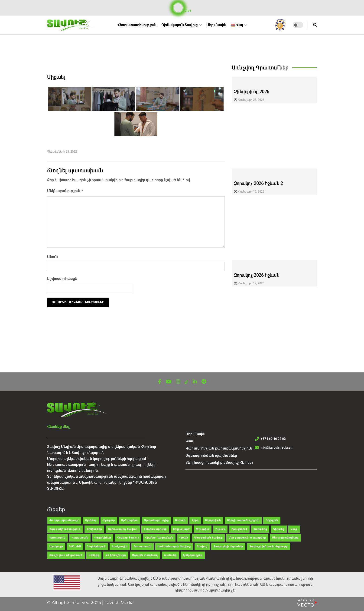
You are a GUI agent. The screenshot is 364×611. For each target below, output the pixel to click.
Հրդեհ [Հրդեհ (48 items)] (184, 538)
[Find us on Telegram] (204, 382)
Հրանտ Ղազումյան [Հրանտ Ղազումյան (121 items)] (159, 538)
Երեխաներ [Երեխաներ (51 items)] (94, 529)
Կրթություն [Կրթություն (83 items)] (57, 538)
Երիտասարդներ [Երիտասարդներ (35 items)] (155, 529)
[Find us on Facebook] (160, 382)
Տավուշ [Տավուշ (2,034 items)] (202, 547)
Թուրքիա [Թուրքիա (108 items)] (203, 529)
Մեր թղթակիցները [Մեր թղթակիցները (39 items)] (285, 538)
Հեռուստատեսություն (137, 25)
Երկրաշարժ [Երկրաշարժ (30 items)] (181, 529)
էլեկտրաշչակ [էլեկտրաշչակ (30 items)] (193, 555)
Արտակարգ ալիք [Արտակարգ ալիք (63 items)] (156, 520)
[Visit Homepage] (72, 25)
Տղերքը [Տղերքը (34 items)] (94, 555)
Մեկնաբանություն (65, 190)
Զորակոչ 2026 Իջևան (257, 275)
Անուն (52, 256)
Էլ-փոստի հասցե (62, 278)
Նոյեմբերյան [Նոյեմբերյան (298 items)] (96, 547)
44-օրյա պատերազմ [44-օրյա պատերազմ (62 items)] (64, 520)
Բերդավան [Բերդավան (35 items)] (213, 520)
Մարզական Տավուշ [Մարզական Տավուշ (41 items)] (208, 538)
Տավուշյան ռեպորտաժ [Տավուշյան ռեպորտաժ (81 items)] (66, 555)
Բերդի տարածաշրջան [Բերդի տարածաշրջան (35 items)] (243, 520)
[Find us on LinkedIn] (195, 382)
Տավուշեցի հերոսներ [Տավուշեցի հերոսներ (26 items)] (228, 547)
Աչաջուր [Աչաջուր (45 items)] (109, 520)
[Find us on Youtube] (169, 382)
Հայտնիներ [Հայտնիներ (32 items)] (103, 538)
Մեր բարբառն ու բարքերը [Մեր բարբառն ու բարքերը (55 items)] (247, 538)
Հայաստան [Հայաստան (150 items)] (80, 538)
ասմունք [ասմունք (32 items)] (170, 555)
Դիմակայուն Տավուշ (179, 25)
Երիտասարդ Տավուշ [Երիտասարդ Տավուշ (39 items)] (123, 529)
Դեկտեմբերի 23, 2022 (62, 152)
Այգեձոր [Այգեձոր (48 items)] (91, 520)
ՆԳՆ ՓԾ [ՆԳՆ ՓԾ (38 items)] (75, 547)
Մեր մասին (216, 25)
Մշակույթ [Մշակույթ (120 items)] (56, 547)
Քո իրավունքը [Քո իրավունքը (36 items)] (116, 555)
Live (182, 8)
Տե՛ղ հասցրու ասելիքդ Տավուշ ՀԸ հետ (219, 462)
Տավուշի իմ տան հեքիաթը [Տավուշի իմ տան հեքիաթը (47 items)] (268, 547)
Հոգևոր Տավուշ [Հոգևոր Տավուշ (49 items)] (128, 538)
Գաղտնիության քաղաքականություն (219, 448)
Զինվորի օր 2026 (252, 92)
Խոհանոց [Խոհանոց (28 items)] (260, 529)
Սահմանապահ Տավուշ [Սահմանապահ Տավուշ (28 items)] (174, 547)
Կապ (190, 441)
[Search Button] (315, 25)
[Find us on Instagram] (178, 382)
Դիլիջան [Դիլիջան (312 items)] (272, 520)
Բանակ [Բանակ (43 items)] (180, 520)
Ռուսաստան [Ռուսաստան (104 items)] (143, 547)
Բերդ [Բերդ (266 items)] (195, 520)
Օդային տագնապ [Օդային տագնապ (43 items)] (145, 555)
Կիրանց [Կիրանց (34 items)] (279, 529)
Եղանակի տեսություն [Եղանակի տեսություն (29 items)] (65, 529)
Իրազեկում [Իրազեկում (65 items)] (239, 529)
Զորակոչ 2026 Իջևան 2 (258, 183)
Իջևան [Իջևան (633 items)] (220, 529)
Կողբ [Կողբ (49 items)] (294, 529)
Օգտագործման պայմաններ (211, 455)
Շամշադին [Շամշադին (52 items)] (120, 547)
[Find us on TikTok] (186, 382)
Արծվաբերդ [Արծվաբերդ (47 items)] (130, 520)
